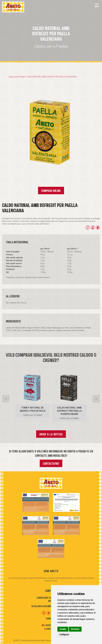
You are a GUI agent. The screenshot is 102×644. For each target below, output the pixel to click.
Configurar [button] (64, 635)
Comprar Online (51, 191)
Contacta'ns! (51, 463)
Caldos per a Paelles (17, 77)
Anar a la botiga (51, 434)
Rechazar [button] (75, 629)
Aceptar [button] (63, 629)
